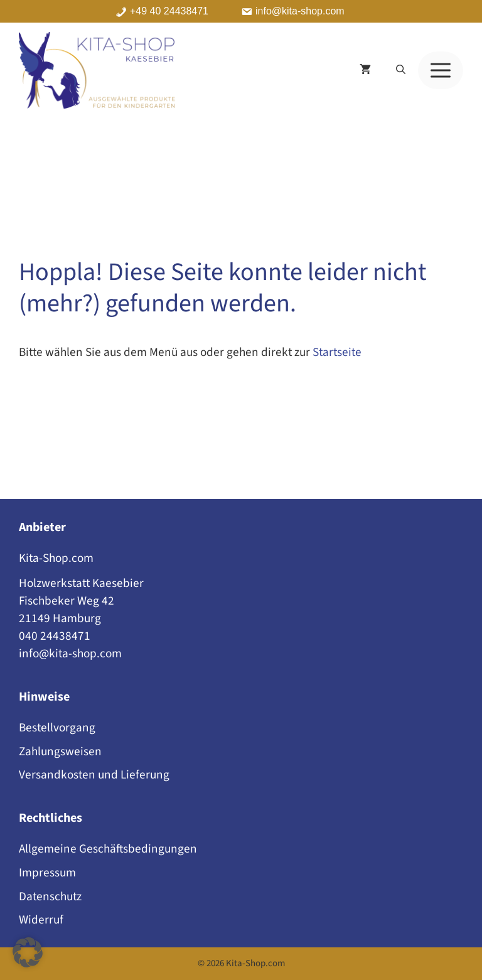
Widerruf (41, 920)
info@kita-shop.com (300, 11)
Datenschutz (50, 897)
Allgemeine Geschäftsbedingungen (108, 849)
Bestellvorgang (57, 728)
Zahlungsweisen (60, 751)
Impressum (47, 873)
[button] (401, 70)
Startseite (337, 352)
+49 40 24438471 (169, 11)
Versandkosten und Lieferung (94, 775)
